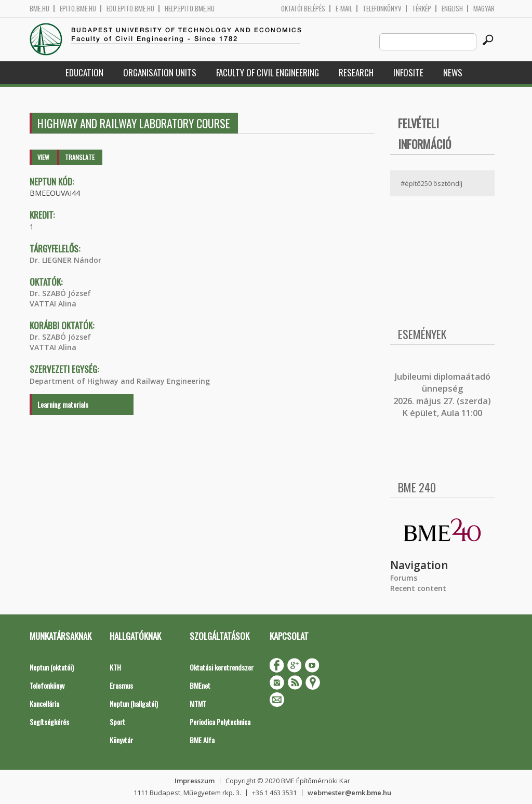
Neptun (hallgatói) (134, 703)
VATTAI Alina (53, 304)
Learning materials (63, 404)
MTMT (198, 703)
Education (84, 72)
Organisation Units (160, 72)
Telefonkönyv (382, 9)
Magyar (484, 9)
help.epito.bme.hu (190, 9)
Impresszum (195, 781)
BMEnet (200, 685)
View (43, 157)
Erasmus (121, 685)
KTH (115, 667)
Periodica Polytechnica (220, 722)
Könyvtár (121, 740)
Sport (117, 722)
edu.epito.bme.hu (130, 9)
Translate (80, 157)
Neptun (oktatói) (52, 667)
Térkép (422, 9)
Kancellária (44, 703)
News (453, 72)
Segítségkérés (49, 722)
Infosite (408, 72)
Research (356, 72)
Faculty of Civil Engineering (268, 72)
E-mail (344, 9)
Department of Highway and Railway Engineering (120, 381)
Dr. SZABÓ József (60, 293)
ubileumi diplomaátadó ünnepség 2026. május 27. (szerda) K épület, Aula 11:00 (442, 395)
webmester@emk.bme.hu (349, 793)
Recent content (418, 588)
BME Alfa (202, 740)
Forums (404, 578)
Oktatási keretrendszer (222, 667)
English (452, 9)
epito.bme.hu (78, 9)
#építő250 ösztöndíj (431, 183)
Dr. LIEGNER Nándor (65, 260)
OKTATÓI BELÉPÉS (303, 9)
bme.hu (39, 9)
